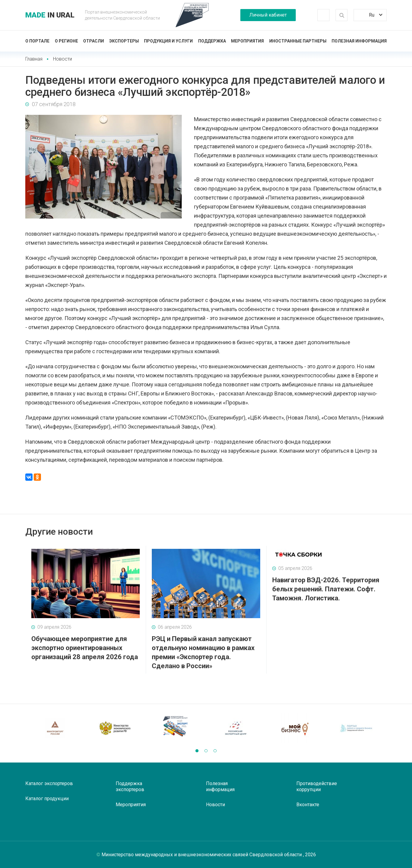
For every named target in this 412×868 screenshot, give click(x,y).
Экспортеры (124, 41)
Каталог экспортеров (49, 783)
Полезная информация (359, 41)
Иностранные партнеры (298, 41)
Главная (34, 59)
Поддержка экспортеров (130, 786)
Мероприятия (247, 41)
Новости (62, 59)
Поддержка (212, 41)
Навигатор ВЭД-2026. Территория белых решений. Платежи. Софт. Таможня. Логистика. (326, 589)
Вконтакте (308, 805)
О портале (37, 41)
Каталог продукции (47, 799)
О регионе (66, 41)
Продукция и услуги (168, 41)
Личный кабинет (268, 15)
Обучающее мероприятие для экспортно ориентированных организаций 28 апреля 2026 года (85, 648)
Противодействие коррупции (317, 786)
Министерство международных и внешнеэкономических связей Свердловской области (202, 855)
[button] (197, 751)
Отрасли (94, 41)
